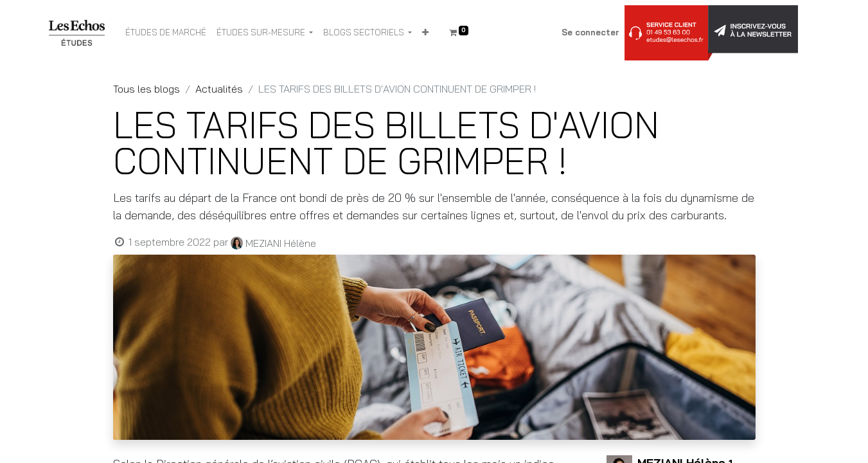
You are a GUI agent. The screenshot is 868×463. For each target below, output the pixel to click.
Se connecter (590, 32)
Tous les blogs (146, 89)
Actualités (219, 89)
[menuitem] (166, 33)
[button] (425, 33)
